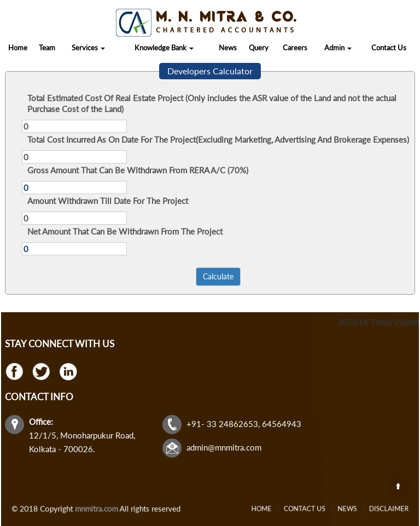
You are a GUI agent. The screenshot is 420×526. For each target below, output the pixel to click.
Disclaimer (370, 509)
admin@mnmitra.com (224, 447)
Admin (338, 48)
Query (259, 48)
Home (18, 48)
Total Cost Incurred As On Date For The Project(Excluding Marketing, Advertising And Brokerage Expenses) (218, 139)
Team (47, 48)
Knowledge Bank (164, 48)
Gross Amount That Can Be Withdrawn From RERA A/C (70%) (138, 170)
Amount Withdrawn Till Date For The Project (108, 201)
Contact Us (389, 48)
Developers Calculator (210, 71)
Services (88, 48)
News (228, 48)
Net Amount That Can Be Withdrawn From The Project (125, 231)
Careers (295, 48)
